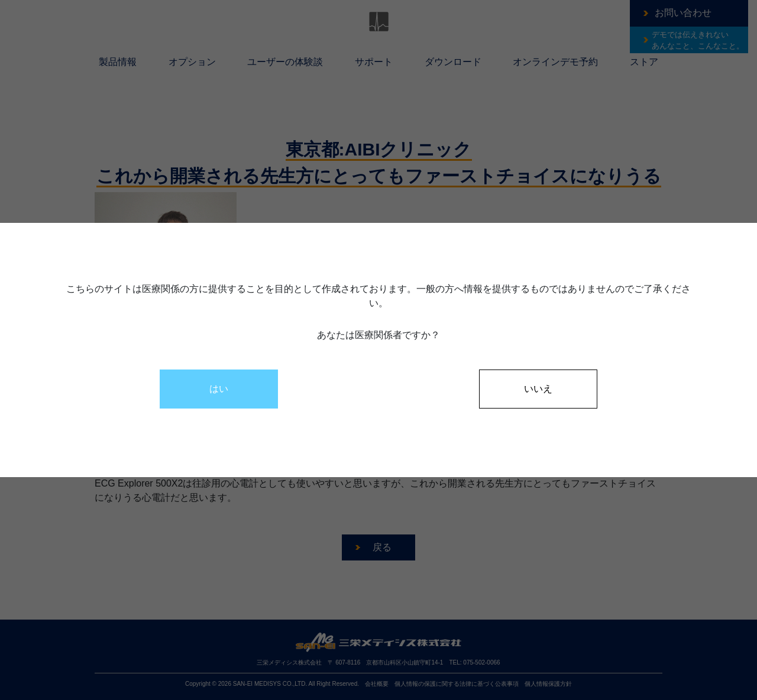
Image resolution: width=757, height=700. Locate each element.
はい (219, 389)
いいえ (538, 389)
